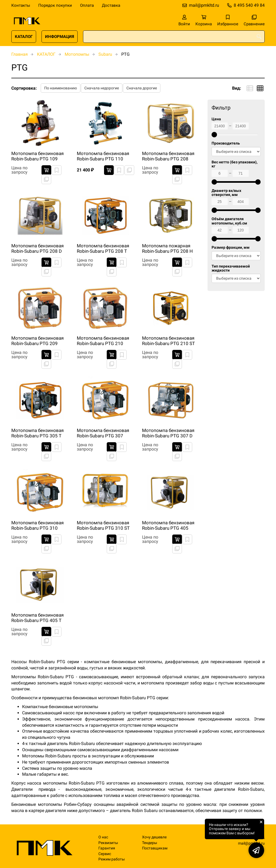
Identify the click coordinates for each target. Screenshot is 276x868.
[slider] (214, 135)
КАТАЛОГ (24, 37)
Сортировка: (24, 88)
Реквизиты (108, 843)
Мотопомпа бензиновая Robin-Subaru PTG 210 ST (168, 341)
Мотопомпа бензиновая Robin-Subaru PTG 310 (37, 525)
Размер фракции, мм (231, 247)
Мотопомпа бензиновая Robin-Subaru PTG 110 (103, 156)
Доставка (111, 5)
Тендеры (150, 843)
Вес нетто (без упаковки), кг (234, 164)
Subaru (105, 54)
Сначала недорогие (102, 88)
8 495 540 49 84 (249, 5)
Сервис (105, 854)
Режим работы (112, 859)
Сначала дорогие (142, 88)
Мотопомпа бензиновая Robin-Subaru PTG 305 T (37, 433)
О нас (103, 837)
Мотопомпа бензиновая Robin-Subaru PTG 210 (103, 341)
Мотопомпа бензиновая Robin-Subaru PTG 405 (168, 525)
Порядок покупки (55, 5)
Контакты (21, 5)
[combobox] (174, 37)
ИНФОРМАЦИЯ (60, 37)
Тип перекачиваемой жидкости (231, 268)
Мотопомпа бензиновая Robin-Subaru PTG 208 (168, 156)
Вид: (237, 88)
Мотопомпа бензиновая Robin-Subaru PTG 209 (37, 341)
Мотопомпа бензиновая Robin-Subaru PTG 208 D (37, 248)
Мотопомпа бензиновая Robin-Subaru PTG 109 (37, 156)
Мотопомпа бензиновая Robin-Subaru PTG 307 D (168, 433)
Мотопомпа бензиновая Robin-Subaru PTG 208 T (103, 248)
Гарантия (107, 848)
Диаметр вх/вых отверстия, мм (226, 193)
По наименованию (61, 88)
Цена (216, 119)
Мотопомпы (77, 54)
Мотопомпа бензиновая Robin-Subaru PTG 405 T (37, 618)
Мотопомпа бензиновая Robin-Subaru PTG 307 (103, 433)
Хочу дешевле (154, 837)
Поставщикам (155, 848)
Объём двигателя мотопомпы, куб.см (229, 221)
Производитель (226, 143)
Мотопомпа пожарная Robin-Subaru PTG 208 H (167, 248)
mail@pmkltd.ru (204, 5)
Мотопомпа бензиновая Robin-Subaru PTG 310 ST (103, 525)
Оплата (87, 5)
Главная (20, 54)
